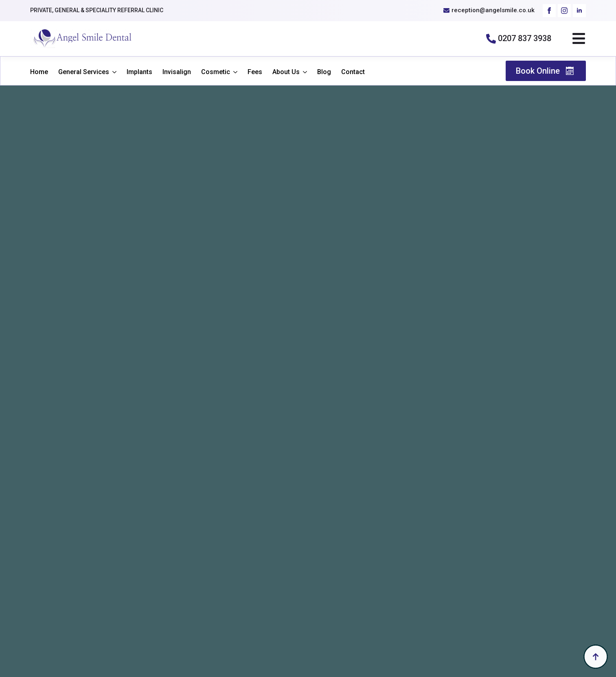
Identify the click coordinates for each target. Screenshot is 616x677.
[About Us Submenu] (303, 72)
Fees (255, 72)
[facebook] (549, 11)
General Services (84, 72)
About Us (286, 72)
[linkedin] (579, 11)
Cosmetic (216, 72)
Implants (139, 72)
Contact (353, 72)
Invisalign (177, 72)
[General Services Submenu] (113, 72)
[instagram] (564, 11)
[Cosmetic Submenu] (234, 72)
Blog (324, 72)
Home (39, 72)
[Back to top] (596, 657)
